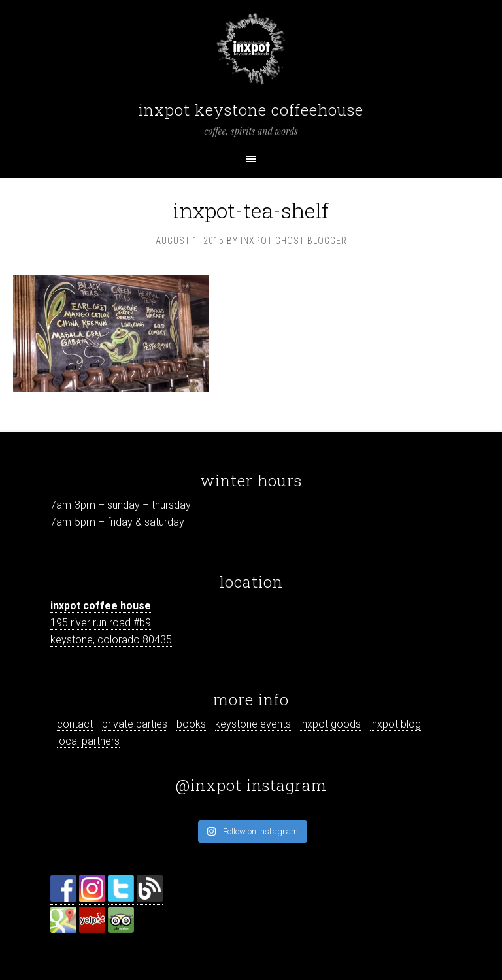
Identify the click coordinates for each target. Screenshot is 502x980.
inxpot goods (330, 724)
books (191, 724)
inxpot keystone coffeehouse (251, 110)
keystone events (253, 724)
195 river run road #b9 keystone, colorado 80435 (111, 623)
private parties (135, 724)
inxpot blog (395, 724)
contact (75, 724)
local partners (88, 741)
